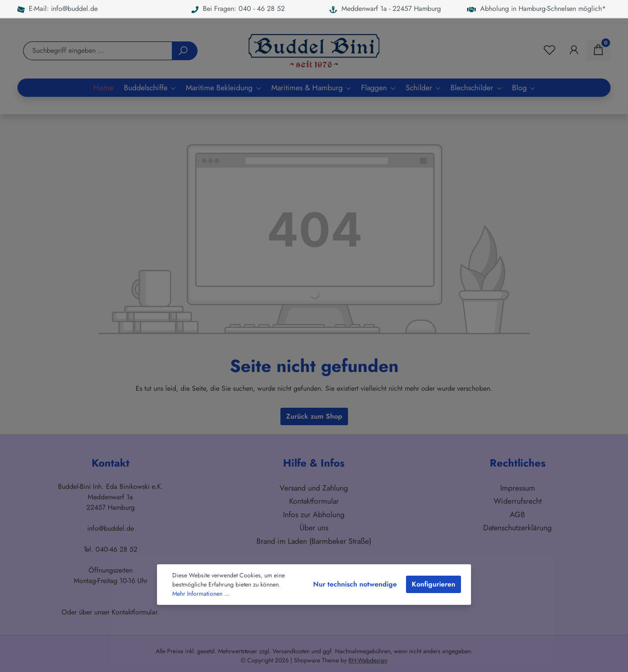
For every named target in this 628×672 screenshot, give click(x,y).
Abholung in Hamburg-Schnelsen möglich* (536, 9)
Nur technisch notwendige (355, 584)
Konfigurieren (433, 584)
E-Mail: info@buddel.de (58, 9)
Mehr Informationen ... (201, 594)
